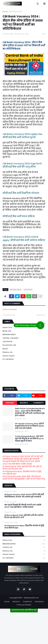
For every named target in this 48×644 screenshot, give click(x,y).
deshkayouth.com (31, 598)
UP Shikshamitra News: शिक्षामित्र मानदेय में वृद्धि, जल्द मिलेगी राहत (22, 473)
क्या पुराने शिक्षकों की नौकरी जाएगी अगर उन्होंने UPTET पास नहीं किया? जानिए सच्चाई (21, 463)
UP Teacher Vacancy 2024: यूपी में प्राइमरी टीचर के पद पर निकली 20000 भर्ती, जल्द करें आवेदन (29, 426)
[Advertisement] (24, 627)
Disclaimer (39, 602)
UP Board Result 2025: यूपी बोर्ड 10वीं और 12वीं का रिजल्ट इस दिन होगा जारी (22, 468)
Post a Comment (10, 309)
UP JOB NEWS (8, 359)
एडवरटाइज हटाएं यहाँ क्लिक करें (24, 610)
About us (16, 602)
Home (5, 12)
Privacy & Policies (24, 605)
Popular (10, 403)
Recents (24, 403)
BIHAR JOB (7, 331)
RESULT (5, 349)
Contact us (27, 602)
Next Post (40, 315)
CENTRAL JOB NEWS (10, 338)
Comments (38, 403)
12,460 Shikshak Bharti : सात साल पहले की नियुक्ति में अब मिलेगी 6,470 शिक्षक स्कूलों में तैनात (29, 439)
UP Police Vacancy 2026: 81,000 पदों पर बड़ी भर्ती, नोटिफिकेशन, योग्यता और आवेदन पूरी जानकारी (23, 458)
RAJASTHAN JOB (9, 345)
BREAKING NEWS (16, 12)
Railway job (8, 352)
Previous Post (9, 315)
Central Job (24, 547)
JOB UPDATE (28, 290)
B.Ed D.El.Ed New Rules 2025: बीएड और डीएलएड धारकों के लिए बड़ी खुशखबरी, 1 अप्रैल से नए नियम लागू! (24, 478)
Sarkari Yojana (9, 356)
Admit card (7, 327)
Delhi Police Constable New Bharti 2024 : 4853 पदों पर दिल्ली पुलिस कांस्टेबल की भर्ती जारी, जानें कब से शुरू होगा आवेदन (30, 412)
